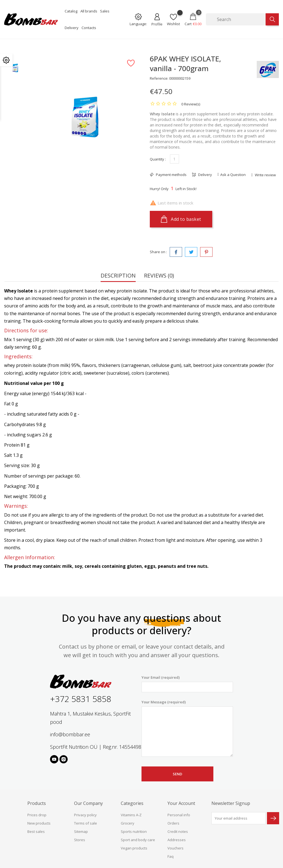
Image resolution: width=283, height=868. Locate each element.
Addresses (177, 840)
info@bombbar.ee (70, 734)
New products (39, 823)
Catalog (71, 11)
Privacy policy (85, 815)
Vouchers (175, 848)
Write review (265, 175)
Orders (173, 823)
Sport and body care (138, 840)
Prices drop (37, 815)
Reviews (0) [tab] (159, 276)
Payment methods (171, 175)
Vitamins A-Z (131, 815)
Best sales (36, 831)
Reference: (159, 78)
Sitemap (81, 831)
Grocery (128, 823)
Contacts (89, 28)
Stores (80, 840)
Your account (181, 803)
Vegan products (134, 848)
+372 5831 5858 (81, 699)
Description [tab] (118, 276)
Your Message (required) (187, 728)
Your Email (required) (187, 684)
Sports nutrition (134, 831)
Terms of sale (86, 823)
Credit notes (178, 831)
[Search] (236, 19)
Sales (105, 11)
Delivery (72, 28)
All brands (89, 11)
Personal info (179, 815)
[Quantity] (175, 159)
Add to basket (181, 219)
